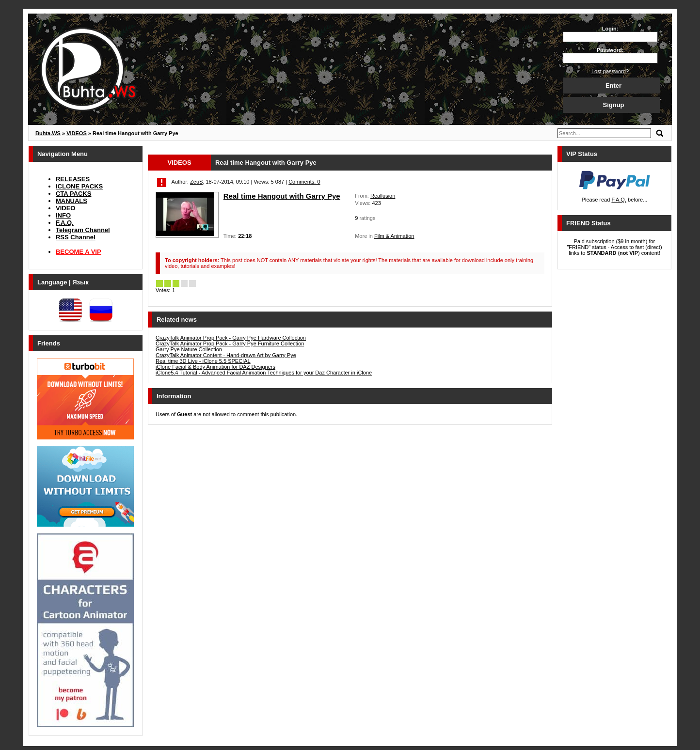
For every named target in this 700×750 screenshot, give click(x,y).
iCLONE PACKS (79, 186)
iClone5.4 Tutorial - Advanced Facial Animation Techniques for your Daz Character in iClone (264, 373)
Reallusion (383, 196)
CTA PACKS (73, 194)
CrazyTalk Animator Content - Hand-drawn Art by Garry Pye (226, 355)
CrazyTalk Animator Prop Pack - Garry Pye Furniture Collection (230, 344)
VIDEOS (179, 163)
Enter (613, 86)
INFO (63, 215)
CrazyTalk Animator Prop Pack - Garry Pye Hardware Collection (231, 338)
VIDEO (65, 208)
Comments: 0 (304, 182)
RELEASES (73, 179)
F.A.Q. (65, 223)
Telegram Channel (83, 230)
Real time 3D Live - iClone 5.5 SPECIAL (203, 361)
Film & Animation (394, 236)
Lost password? (610, 71)
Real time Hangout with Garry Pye (282, 196)
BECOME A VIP (79, 252)
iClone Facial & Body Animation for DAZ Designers (215, 367)
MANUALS (72, 201)
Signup (613, 105)
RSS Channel (76, 237)
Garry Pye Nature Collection (189, 349)
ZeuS (196, 182)
